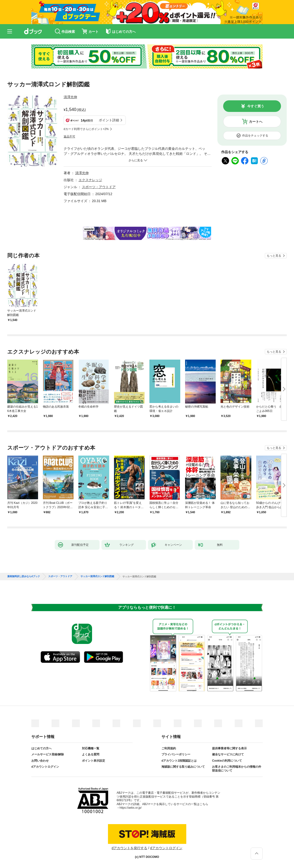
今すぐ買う (256, 106)
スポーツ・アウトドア (99, 187)
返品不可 (69, 137)
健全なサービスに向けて (228, 754)
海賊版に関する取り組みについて (183, 767)
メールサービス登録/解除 (48, 754)
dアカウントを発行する (129, 848)
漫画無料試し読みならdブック (24, 576)
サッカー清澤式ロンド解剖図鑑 (97, 576)
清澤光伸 (70, 97)
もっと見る (274, 256)
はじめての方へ (41, 748)
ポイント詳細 (109, 120)
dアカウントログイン (45, 767)
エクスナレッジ (90, 180)
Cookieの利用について (227, 761)
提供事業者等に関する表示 (229, 748)
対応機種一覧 (91, 748)
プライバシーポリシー (176, 754)
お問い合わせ (40, 761)
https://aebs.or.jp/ (130, 808)
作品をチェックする (255, 136)
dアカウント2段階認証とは (179, 761)
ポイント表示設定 (94, 761)
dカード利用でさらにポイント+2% (86, 129)
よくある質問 (91, 754)
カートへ (256, 122)
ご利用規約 (169, 748)
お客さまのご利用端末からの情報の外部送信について (237, 769)
